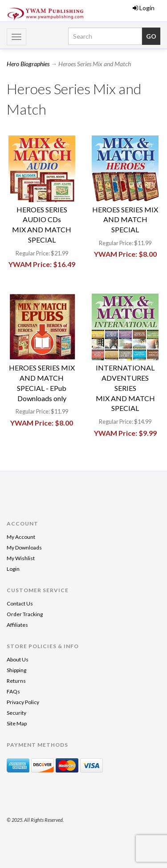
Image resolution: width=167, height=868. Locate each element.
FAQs (13, 691)
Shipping (16, 670)
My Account (21, 537)
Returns (16, 681)
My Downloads (24, 547)
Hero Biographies (28, 64)
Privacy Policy (23, 702)
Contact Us (20, 603)
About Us (18, 659)
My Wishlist (21, 558)
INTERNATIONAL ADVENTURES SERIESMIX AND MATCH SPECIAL (125, 388)
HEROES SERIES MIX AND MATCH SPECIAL (125, 220)
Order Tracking (25, 614)
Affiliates (17, 625)
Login (144, 8)
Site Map (17, 723)
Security (16, 713)
